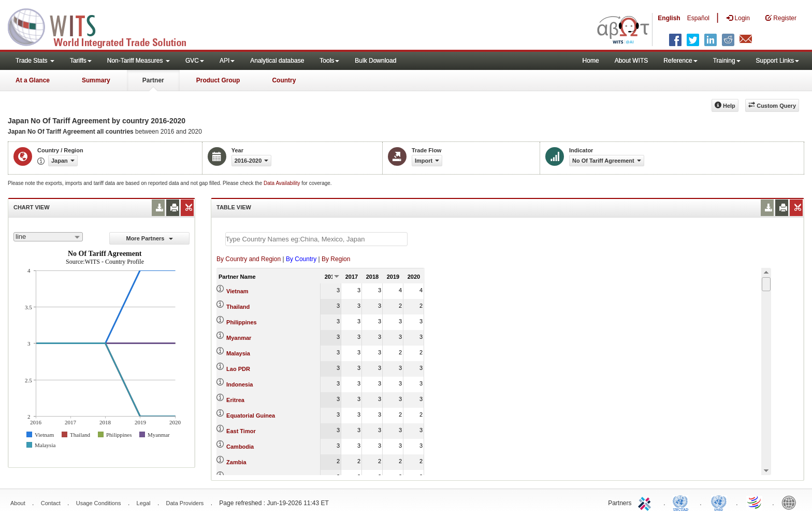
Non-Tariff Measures (139, 61)
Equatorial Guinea (251, 416)
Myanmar (239, 338)
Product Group (218, 80)
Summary (96, 80)
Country (284, 80)
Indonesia (240, 384)
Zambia (236, 462)
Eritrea (235, 400)
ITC (646, 502)
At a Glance (33, 80)
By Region (336, 259)
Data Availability (282, 183)
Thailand (238, 307)
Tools (329, 61)
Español (698, 18)
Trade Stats (35, 61)
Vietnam (237, 291)
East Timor (241, 431)
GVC (195, 61)
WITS (104, 26)
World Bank (791, 502)
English (669, 18)
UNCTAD (683, 502)
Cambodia (240, 447)
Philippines (242, 322)
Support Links (778, 61)
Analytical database (277, 61)
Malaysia (238, 353)
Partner (153, 80)
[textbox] (316, 239)
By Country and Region (249, 259)
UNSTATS (719, 502)
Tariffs (81, 61)
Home (591, 61)
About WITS (632, 61)
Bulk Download (375, 61)
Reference (680, 61)
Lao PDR (238, 369)
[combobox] (48, 237)
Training (727, 61)
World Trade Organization (755, 502)
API (227, 61)
